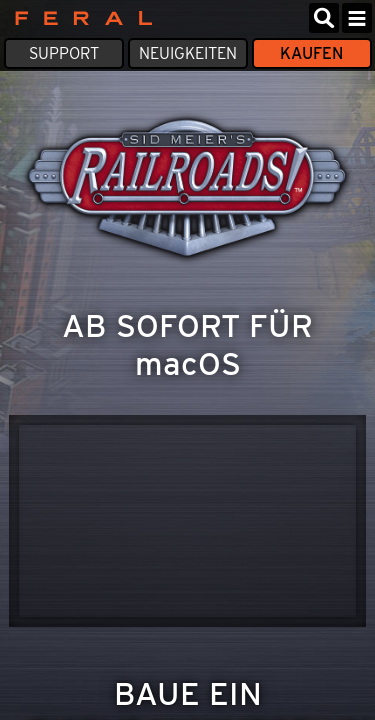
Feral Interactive (78, 18)
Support (64, 53)
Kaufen (311, 53)
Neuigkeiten (188, 53)
